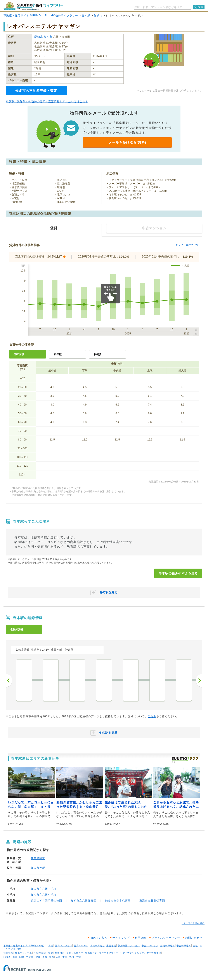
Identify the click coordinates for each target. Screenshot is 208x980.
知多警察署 (38, 858)
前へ (9, 681)
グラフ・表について (187, 245)
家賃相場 (111, 946)
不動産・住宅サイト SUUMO (22, 16)
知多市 (98, 16)
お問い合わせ (194, 938)
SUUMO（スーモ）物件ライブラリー (33, 6)
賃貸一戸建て (97, 946)
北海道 (7, 957)
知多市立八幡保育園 (84, 901)
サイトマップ (121, 938)
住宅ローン (91, 953)
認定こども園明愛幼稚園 (46, 901)
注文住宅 (8, 953)
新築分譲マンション (129, 946)
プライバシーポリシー (166, 938)
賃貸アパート (81, 946)
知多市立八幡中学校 (44, 889)
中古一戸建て (184, 946)
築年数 (58, 354)
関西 (52, 957)
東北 (15, 957)
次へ (199, 681)
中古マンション (150, 946)
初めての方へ (99, 938)
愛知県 (86, 16)
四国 (58, 957)
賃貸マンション (63, 946)
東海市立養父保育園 (152, 901)
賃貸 (51, 946)
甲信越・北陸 (33, 957)
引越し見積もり (75, 953)
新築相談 (60, 953)
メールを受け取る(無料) (127, 142)
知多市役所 (38, 868)
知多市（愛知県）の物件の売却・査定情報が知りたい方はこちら (47, 101)
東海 (45, 957)
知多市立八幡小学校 (44, 895)
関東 (22, 957)
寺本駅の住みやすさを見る (178, 573)
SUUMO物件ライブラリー (61, 16)
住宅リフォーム (23, 953)
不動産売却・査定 (43, 953)
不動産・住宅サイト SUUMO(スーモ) (24, 946)
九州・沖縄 (75, 957)
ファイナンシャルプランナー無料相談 (141, 953)
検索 (201, 7)
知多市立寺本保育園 (118, 901)
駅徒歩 (98, 354)
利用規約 (140, 938)
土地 (195, 946)
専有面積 (19, 354)
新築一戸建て (168, 946)
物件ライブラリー (109, 953)
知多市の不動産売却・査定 (36, 91)
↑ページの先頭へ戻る (193, 923)
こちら (152, 716)
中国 (65, 957)
